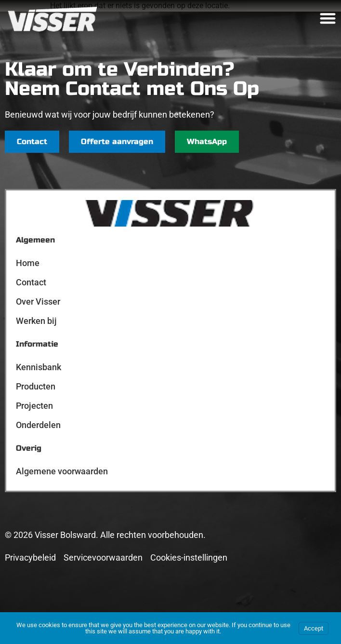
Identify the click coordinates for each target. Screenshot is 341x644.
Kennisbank (39, 367)
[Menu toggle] (328, 18)
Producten (36, 386)
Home (28, 263)
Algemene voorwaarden (62, 471)
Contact (31, 282)
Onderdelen (38, 425)
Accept (314, 628)
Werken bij (36, 321)
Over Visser (38, 302)
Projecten (34, 406)
